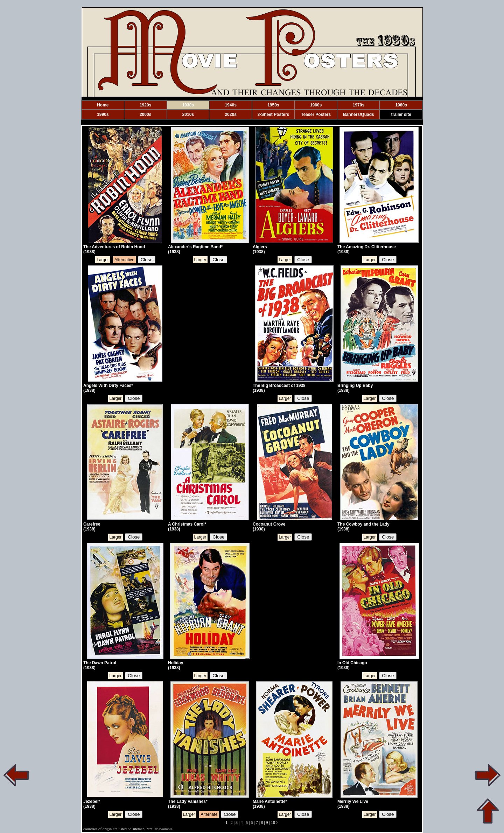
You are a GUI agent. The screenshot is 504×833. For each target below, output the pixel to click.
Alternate (209, 814)
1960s (316, 105)
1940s (230, 105)
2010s (188, 114)
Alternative (124, 260)
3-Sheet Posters (274, 114)
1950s (273, 105)
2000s (145, 114)
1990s (103, 114)
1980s (401, 105)
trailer (153, 829)
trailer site (401, 114)
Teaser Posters (316, 114)
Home (103, 105)
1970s (359, 105)
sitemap (139, 829)
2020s (230, 114)
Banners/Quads (359, 114)
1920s (145, 105)
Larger (103, 260)
